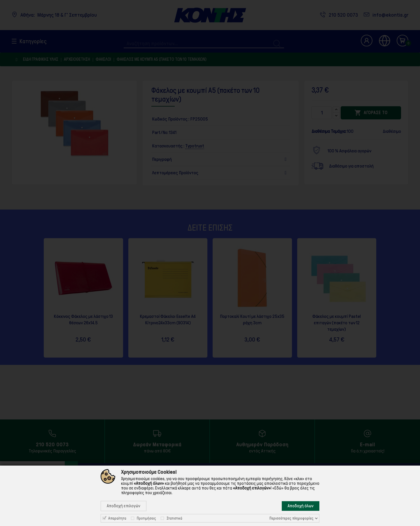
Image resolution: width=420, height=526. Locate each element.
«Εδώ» (278, 488)
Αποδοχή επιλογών (124, 506)
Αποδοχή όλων (301, 506)
